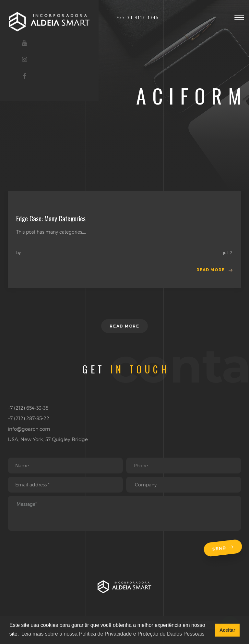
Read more (211, 270)
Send (223, 548)
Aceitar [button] (227, 630)
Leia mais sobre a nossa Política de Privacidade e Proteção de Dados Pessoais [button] (113, 634)
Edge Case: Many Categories (51, 218)
